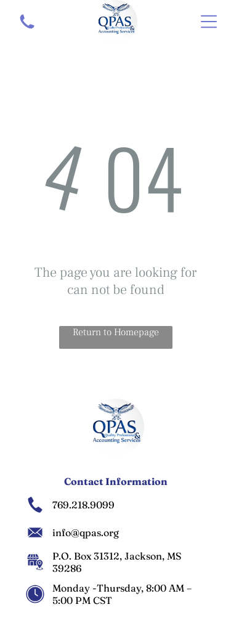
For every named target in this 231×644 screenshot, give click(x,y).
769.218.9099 (83, 505)
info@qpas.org (86, 532)
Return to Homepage (116, 332)
